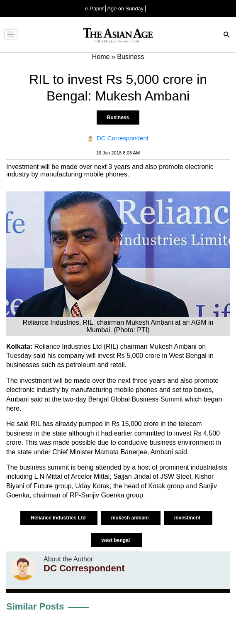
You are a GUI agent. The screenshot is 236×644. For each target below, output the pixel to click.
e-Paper (95, 9)
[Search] (227, 36)
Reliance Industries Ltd (59, 518)
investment (188, 518)
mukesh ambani (131, 518)
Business (118, 118)
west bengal (116, 540)
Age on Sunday (126, 9)
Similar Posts (35, 606)
